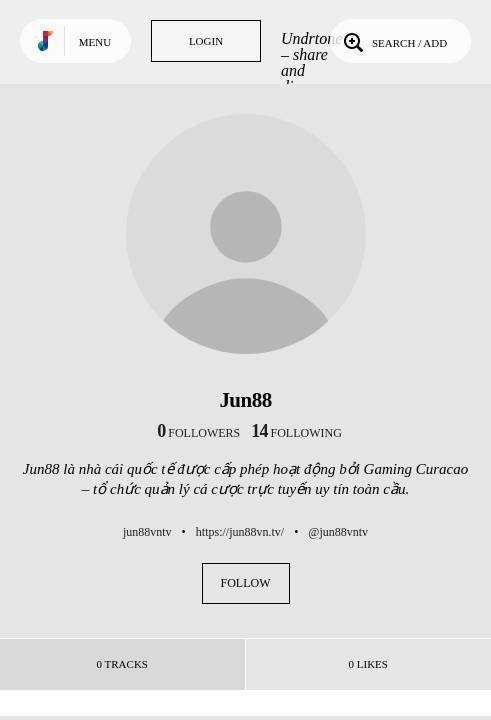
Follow (246, 583)
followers (198, 433)
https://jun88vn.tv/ (240, 532)
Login (206, 41)
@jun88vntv (338, 532)
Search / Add (393, 41)
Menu (95, 42)
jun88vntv (147, 532)
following (296, 433)
